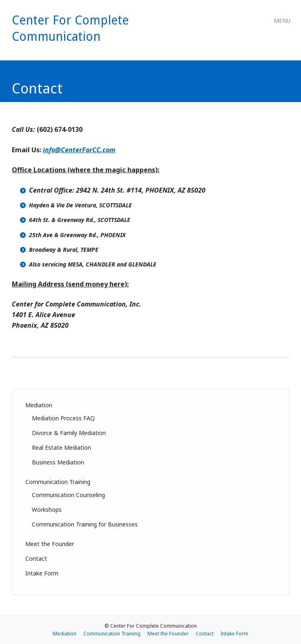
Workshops (47, 510)
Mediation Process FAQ (63, 418)
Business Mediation (58, 462)
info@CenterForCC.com (79, 150)
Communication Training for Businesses (85, 524)
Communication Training (58, 482)
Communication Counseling (68, 495)
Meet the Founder (50, 544)
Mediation (39, 405)
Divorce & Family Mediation (69, 433)
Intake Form (42, 573)
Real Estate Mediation (61, 447)
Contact (36, 559)
